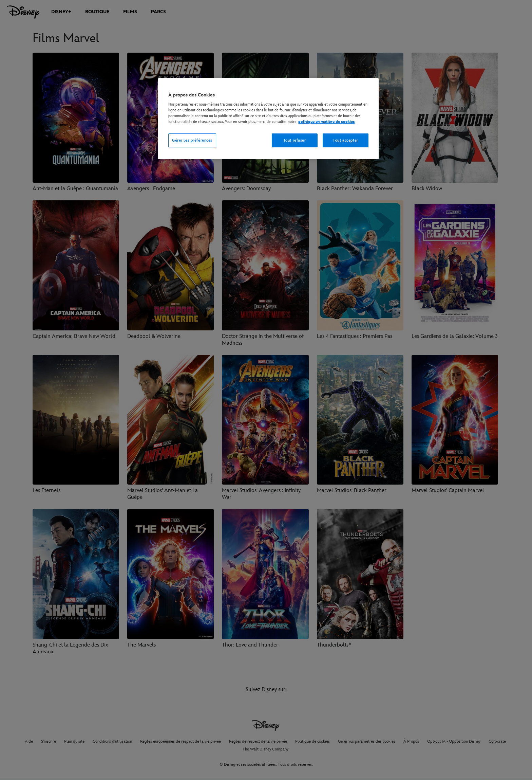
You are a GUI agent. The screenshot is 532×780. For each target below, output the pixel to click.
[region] (268, 119)
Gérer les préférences (192, 140)
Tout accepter (345, 140)
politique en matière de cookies (326, 122)
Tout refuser (295, 140)
